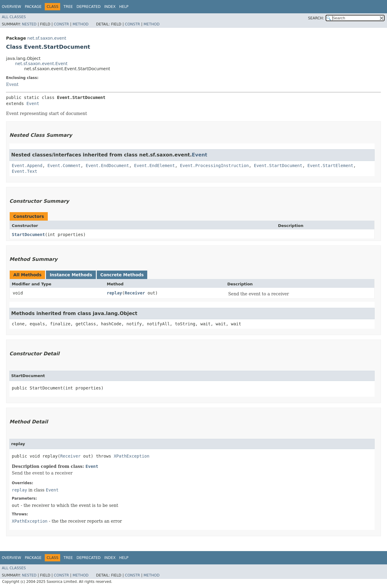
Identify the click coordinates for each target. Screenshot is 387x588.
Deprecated (89, 7)
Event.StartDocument (278, 166)
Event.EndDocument (107, 166)
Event (12, 84)
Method (81, 24)
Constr (61, 24)
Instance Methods (71, 275)
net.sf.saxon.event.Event (41, 64)
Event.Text (24, 171)
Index (110, 7)
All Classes (14, 17)
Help (124, 7)
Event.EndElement (155, 166)
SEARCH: (316, 18)
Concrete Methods (122, 275)
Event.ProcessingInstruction (214, 166)
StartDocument (28, 235)
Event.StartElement (330, 166)
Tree (68, 7)
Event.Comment (64, 166)
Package (33, 7)
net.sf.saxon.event (47, 38)
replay (114, 293)
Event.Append (27, 166)
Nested (29, 24)
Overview (11, 7)
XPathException (132, 456)
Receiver (135, 293)
